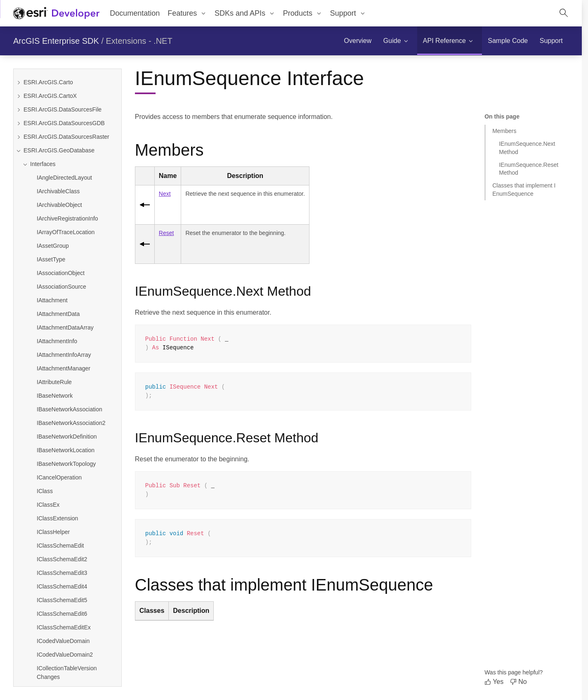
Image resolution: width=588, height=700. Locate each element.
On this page (502, 116)
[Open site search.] (564, 13)
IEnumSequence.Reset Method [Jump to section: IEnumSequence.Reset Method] (529, 169)
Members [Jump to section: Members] (504, 131)
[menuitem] (187, 13)
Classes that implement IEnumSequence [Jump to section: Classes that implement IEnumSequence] (524, 189)
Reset (166, 233)
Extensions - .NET (139, 41)
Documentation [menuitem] (135, 13)
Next (165, 194)
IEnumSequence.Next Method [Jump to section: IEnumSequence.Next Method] (527, 148)
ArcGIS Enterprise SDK (56, 41)
